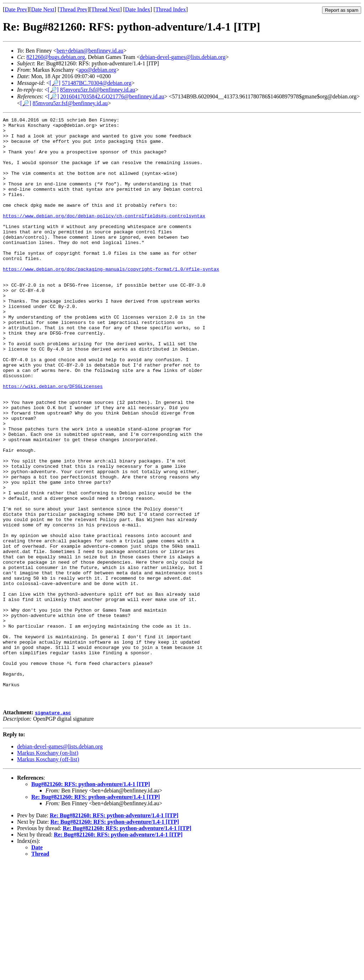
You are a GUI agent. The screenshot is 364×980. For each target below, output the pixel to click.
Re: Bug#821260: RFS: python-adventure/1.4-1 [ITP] (96, 914)
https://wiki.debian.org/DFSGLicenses (53, 440)
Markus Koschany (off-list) (48, 876)
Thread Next (106, 9)
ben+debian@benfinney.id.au (90, 51)
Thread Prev (73, 9)
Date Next (43, 9)
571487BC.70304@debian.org (97, 83)
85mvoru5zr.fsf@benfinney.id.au (98, 90)
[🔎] (55, 83)
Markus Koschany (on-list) (48, 870)
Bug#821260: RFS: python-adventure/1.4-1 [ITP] (91, 901)
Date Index (138, 9)
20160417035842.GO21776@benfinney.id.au (112, 96)
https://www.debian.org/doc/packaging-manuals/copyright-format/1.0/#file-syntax (111, 300)
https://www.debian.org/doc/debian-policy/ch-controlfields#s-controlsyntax (104, 236)
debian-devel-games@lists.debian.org (183, 57)
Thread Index (171, 9)
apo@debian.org (97, 70)
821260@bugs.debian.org (56, 57)
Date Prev (16, 9)
